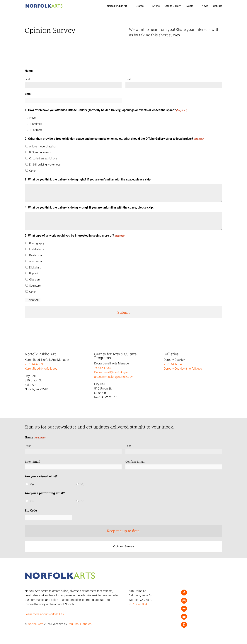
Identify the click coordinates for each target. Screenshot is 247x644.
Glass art (35, 280)
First (27, 79)
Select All (33, 300)
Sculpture (35, 286)
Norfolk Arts (36, 624)
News (205, 6)
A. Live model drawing (42, 147)
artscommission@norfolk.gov (113, 377)
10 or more (36, 130)
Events (189, 6)
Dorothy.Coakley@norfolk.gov (183, 369)
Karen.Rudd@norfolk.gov (41, 369)
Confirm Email (135, 462)
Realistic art (36, 255)
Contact (218, 6)
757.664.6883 (34, 364)
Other (33, 171)
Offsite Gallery (173, 6)
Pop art (34, 273)
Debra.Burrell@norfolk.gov (111, 372)
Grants (140, 6)
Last (128, 79)
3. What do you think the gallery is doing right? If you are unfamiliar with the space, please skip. (88, 179)
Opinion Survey (124, 546)
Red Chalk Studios (80, 624)
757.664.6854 (173, 364)
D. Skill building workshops (45, 165)
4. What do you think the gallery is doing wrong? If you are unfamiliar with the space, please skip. (89, 208)
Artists (156, 6)
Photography (37, 243)
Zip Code (31, 510)
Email (28, 94)
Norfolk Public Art (117, 6)
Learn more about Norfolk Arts (44, 614)
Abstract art (36, 261)
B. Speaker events (40, 152)
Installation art (38, 249)
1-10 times (36, 124)
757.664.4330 (103, 368)
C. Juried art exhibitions (43, 159)
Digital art (35, 268)
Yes (32, 484)
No (82, 484)
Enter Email (33, 462)
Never (33, 118)
